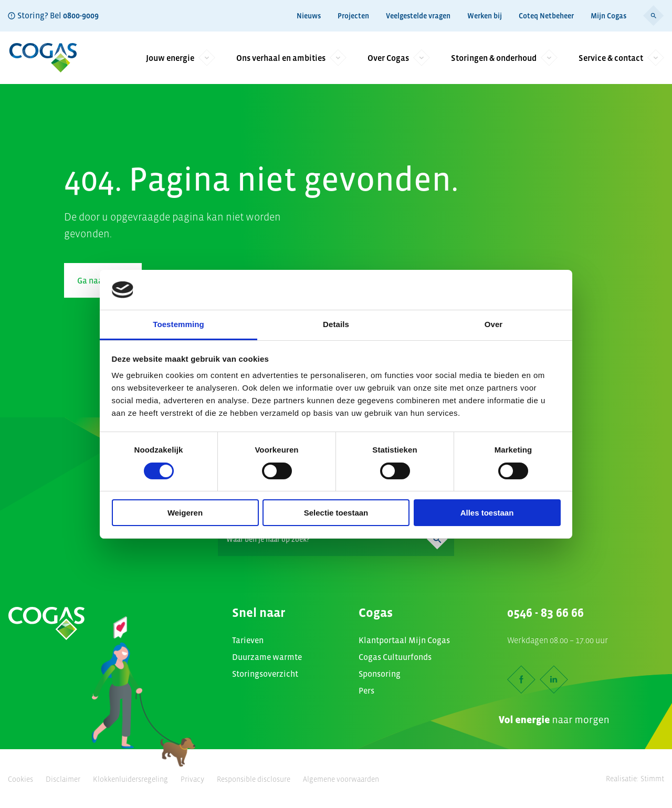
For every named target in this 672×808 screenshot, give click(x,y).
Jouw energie (181, 58)
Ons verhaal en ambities (291, 58)
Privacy (192, 779)
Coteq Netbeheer (546, 16)
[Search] (336, 539)
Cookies (20, 779)
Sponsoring (380, 674)
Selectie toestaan (336, 513)
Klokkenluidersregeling (130, 779)
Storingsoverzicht (265, 674)
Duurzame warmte (267, 657)
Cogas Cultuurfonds (395, 657)
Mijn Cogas (608, 16)
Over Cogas (399, 58)
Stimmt (652, 779)
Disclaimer (63, 779)
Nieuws (309, 16)
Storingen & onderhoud (504, 58)
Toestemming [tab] (178, 324)
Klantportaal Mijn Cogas (404, 640)
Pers (366, 690)
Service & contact (621, 58)
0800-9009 (81, 15)
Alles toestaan (487, 513)
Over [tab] (494, 324)
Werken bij (485, 16)
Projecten (353, 16)
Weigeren (185, 513)
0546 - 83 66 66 (545, 613)
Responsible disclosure (254, 779)
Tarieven (248, 640)
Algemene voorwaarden (341, 779)
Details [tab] (336, 324)
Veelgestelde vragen (418, 16)
